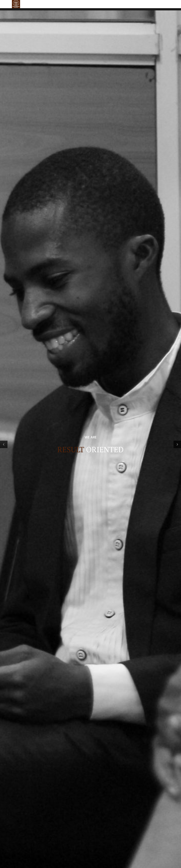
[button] (4, 72)
